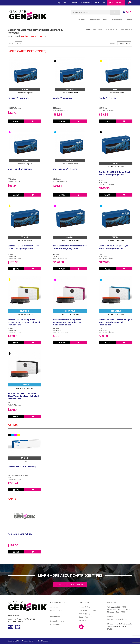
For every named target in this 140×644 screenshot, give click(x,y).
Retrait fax (83, 620)
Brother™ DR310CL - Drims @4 (23, 467)
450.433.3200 (122, 612)
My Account (116, 3)
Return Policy (56, 624)
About (74, 3)
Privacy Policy (56, 610)
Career (96, 3)
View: (11, 43)
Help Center (63, 3)
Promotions (117, 20)
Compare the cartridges (70, 585)
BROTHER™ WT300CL (18, 98)
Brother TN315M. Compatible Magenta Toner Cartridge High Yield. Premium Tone (68, 322)
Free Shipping (84, 613)
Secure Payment (57, 621)
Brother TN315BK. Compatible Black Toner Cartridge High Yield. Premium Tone (23, 396)
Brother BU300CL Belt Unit (20, 534)
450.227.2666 (124, 609)
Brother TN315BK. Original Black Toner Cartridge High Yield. (115, 173)
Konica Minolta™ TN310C (65, 169)
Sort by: (112, 43)
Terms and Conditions (88, 610)
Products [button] (82, 20)
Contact (129, 20)
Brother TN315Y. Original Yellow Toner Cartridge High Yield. (23, 247)
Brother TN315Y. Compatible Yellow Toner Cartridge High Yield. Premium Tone (24, 322)
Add (16, 121)
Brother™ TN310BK (63, 98)
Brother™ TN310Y (108, 98)
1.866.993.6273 (122, 607)
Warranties (85, 3)
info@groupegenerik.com (117, 619)
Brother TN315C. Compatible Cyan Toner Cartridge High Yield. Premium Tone (115, 322)
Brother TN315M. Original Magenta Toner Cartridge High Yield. (70, 247)
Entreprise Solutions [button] (99, 20)
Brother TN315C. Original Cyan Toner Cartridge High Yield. (114, 247)
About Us (54, 607)
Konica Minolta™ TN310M (20, 169)
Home (88, 29)
